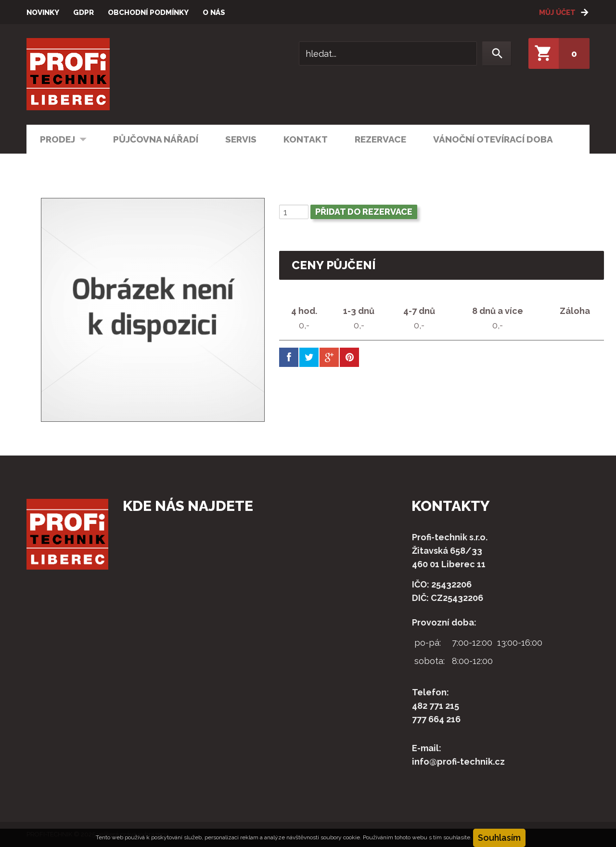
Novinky (43, 13)
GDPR (83, 13)
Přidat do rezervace (364, 212)
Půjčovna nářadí (156, 139)
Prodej (57, 138)
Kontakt (306, 139)
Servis (241, 139)
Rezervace (380, 139)
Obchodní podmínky (148, 13)
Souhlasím (499, 838)
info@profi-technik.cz (458, 762)
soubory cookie (340, 837)
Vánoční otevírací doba (493, 139)
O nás (214, 13)
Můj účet (557, 13)
